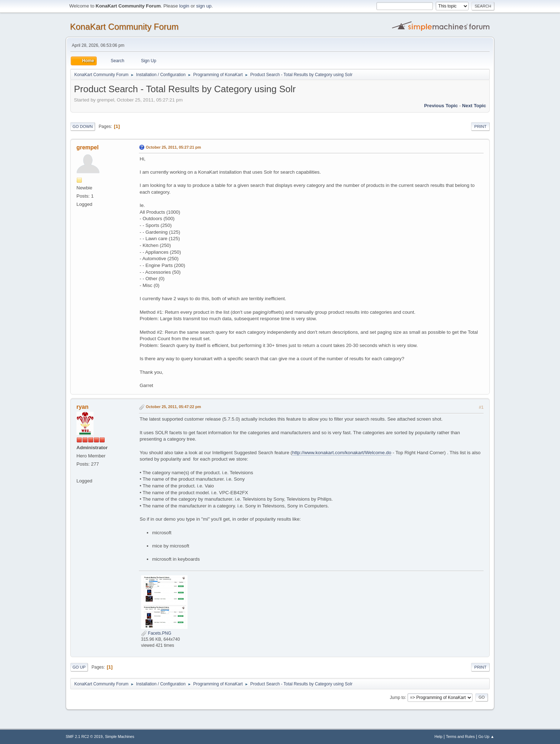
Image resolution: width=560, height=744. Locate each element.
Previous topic (441, 106)
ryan (82, 407)
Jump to (397, 697)
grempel (87, 147)
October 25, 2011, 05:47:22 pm (173, 407)
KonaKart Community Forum (124, 27)
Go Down (83, 127)
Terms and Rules (461, 736)
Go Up (79, 667)
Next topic (474, 106)
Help (439, 736)
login (184, 6)
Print (480, 127)
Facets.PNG (156, 633)
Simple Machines (120, 736)
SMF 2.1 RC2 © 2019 (84, 736)
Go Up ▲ (486, 736)
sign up (204, 6)
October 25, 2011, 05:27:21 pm (173, 147)
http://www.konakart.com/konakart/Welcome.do (342, 453)
